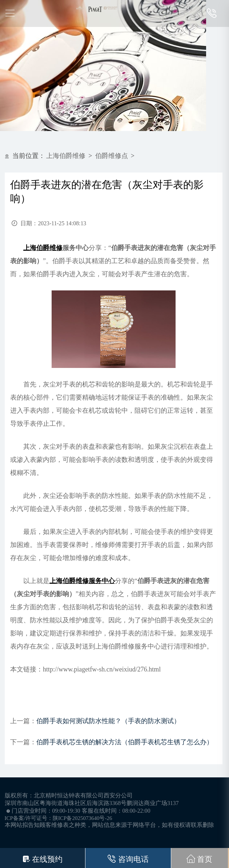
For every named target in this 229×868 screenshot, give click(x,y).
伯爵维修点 (112, 156)
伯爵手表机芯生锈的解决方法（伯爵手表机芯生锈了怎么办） (125, 742)
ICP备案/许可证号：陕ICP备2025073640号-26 (59, 818)
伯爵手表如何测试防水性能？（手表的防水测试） (108, 721)
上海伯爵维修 (66, 156)
